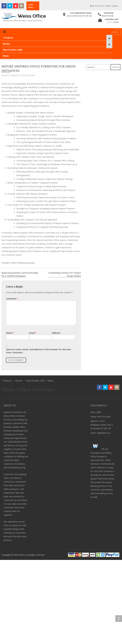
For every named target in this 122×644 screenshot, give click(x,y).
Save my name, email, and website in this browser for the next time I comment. (39, 351)
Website (56, 333)
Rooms (7, 44)
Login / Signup (110, 6)
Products (8, 38)
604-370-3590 (108, 16)
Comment (12, 299)
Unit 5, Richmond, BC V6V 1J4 (79, 16)
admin (32, 75)
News (6, 56)
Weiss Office (96, 412)
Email (33, 333)
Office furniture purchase (23, 263)
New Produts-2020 (13, 50)
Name (10, 333)
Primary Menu (4, 32)
